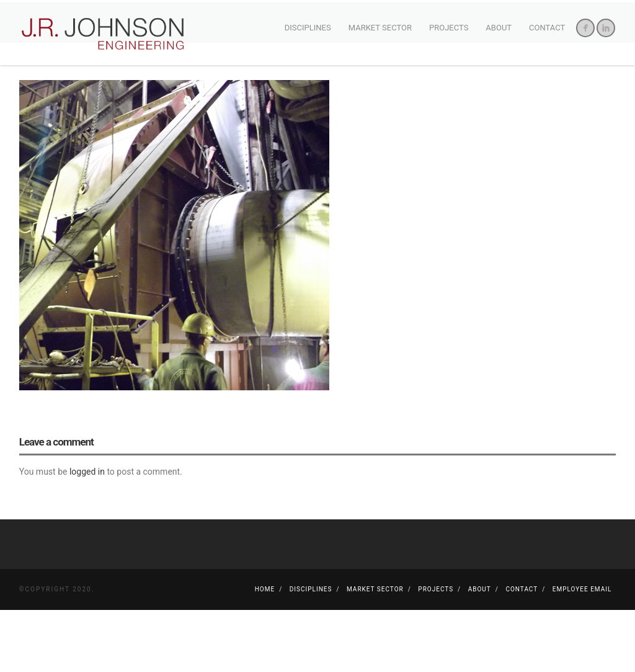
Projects (449, 28)
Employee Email (582, 651)
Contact (547, 28)
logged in (87, 534)
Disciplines (308, 28)
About (499, 28)
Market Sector (380, 28)
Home (265, 651)
